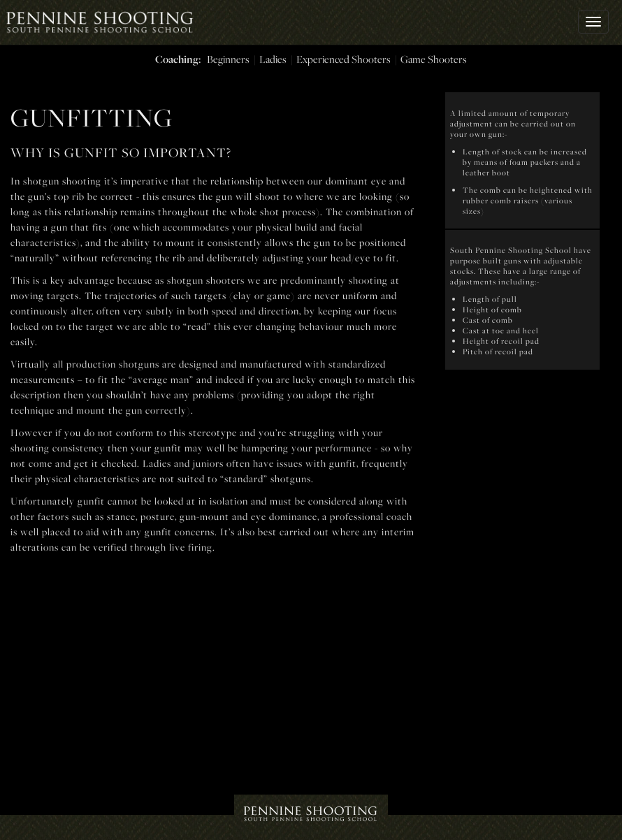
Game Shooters (434, 59)
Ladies (273, 59)
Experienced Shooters (343, 59)
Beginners (228, 59)
